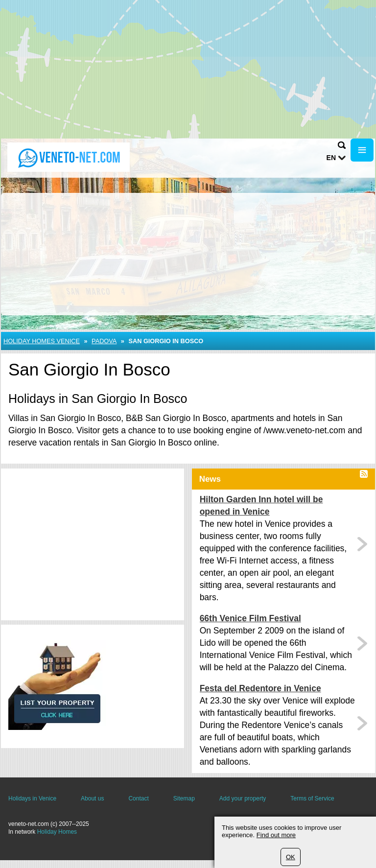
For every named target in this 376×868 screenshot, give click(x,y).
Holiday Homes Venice (42, 341)
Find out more (276, 835)
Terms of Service (312, 798)
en (331, 158)
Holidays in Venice (32, 798)
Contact (138, 798)
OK (291, 857)
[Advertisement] (188, 69)
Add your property (243, 798)
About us (92, 798)
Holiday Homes (57, 832)
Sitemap (184, 798)
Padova (104, 341)
